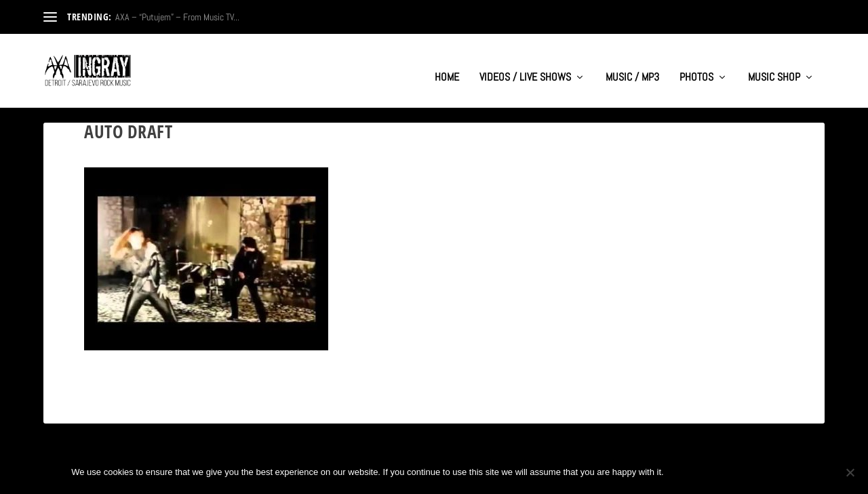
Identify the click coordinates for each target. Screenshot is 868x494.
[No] (850, 472)
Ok (686, 472)
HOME (447, 65)
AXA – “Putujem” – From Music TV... (177, 17)
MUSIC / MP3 (632, 65)
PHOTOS (696, 65)
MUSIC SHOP (774, 65)
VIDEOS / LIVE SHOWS (525, 65)
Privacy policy (752, 472)
